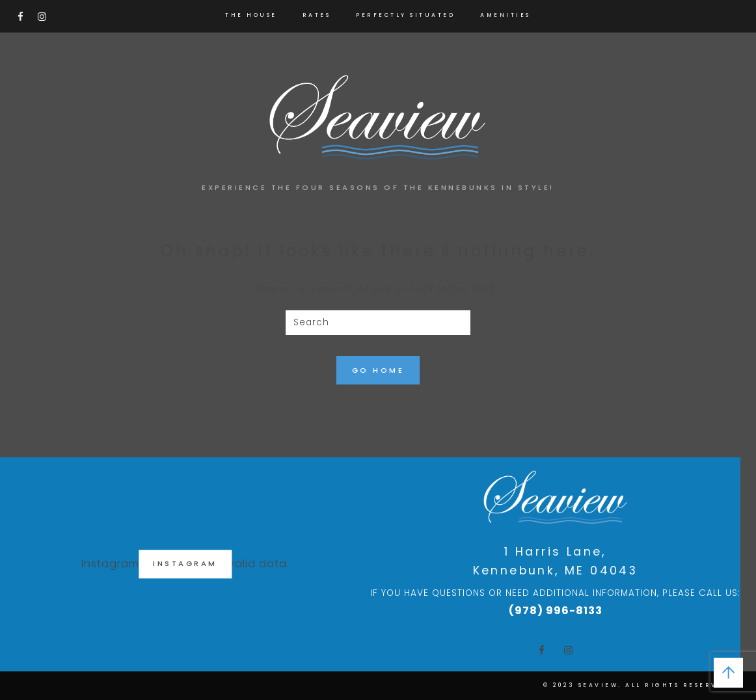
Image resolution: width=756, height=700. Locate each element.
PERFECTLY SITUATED (405, 15)
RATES (317, 15)
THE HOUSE (251, 15)
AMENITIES (506, 15)
